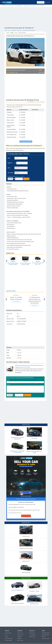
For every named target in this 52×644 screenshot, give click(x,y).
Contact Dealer (16, 302)
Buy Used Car (11, 6)
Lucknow (22, 640)
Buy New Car (34, 6)
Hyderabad (19, 639)
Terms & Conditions (21, 176)
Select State (41, 2)
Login (48, 2)
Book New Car (32, 633)
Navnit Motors (35, 295)
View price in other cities (26, 141)
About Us (44, 635)
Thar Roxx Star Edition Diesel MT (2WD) (13, 264)
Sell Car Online (5, 6)
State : (9, 168)
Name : (9, 158)
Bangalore (19, 637)
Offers (12, 33)
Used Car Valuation (8, 640)
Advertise (44, 637)
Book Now (26, 179)
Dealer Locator (32, 637)
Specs (16, 33)
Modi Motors (16, 295)
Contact (48, 635)
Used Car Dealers (27, 6)
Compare (40, 70)
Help (43, 633)
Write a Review (41, 72)
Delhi (18, 640)
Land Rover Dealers (11, 291)
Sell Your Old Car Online (26, 496)
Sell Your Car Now (26, 516)
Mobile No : (10, 163)
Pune (22, 633)
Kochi (22, 635)
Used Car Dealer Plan (19, 6)
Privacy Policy (47, 639)
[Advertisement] (26, 17)
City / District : (11, 173)
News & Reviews (22, 33)
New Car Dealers (41, 6)
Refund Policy (47, 633)
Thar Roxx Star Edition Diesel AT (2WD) (25, 264)
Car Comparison (33, 635)
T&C (43, 639)
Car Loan (7, 637)
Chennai (19, 635)
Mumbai (19, 633)
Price (8, 33)
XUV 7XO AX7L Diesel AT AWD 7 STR (38, 264)
